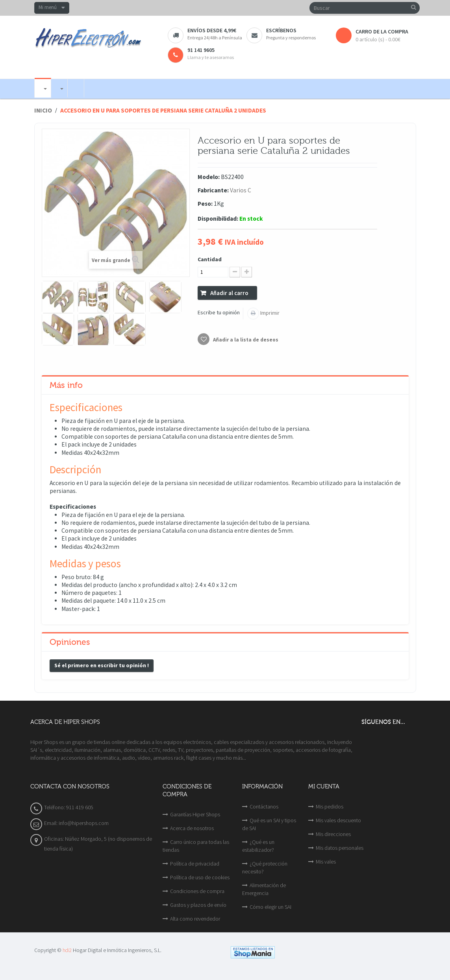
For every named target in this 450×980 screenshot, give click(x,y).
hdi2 (67, 950)
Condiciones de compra (197, 891)
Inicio (43, 110)
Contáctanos (264, 807)
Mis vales (326, 862)
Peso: (205, 204)
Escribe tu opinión (219, 312)
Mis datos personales (340, 848)
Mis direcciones (333, 834)
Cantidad (210, 259)
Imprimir (269, 313)
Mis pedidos (330, 807)
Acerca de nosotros (192, 828)
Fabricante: (213, 190)
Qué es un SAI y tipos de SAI (269, 824)
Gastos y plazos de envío (198, 905)
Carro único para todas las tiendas (196, 846)
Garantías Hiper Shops (195, 814)
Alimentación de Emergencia (264, 889)
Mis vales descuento (338, 820)
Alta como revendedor (195, 919)
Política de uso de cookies (200, 877)
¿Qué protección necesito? (265, 867)
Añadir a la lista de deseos (245, 340)
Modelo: (209, 177)
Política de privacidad (195, 864)
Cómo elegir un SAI (270, 907)
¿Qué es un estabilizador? (258, 846)
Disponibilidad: (218, 219)
